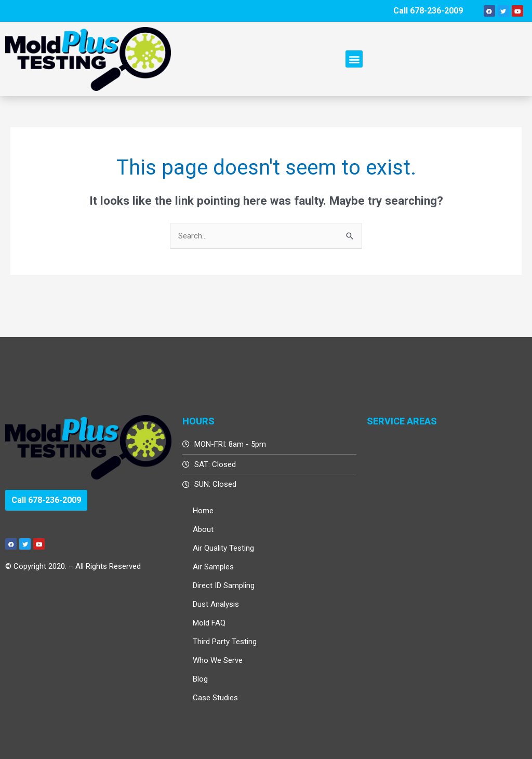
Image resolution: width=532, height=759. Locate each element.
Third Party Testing (225, 642)
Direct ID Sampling (224, 585)
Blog (200, 679)
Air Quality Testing (223, 548)
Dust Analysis (216, 604)
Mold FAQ (209, 623)
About (203, 529)
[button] (354, 59)
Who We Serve (218, 660)
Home (203, 511)
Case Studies (215, 698)
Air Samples (213, 567)
